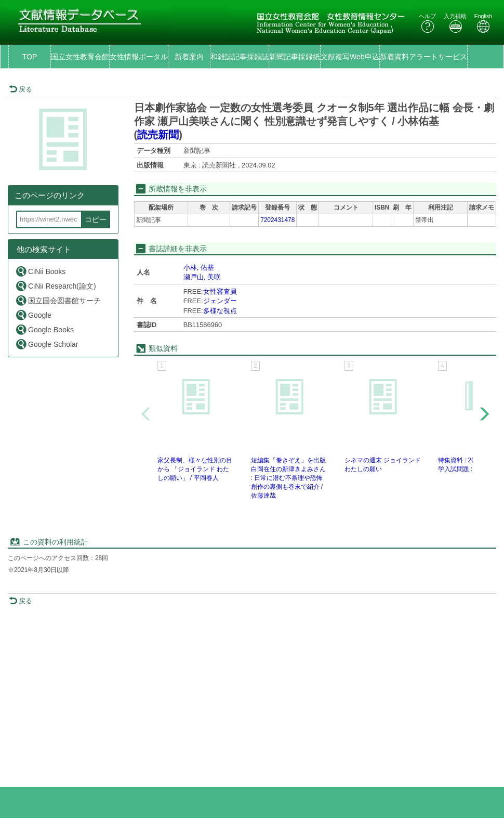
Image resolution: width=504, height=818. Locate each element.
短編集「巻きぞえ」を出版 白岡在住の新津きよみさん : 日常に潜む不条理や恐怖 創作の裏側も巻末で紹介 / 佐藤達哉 (288, 478)
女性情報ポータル (139, 57)
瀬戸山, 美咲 (202, 277)
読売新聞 (158, 135)
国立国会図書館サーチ (58, 300)
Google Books (44, 329)
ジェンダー (220, 301)
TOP (30, 57)
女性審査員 (220, 291)
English (483, 23)
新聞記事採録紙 (295, 57)
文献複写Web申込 (350, 57)
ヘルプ (427, 23)
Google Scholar (47, 344)
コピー (96, 219)
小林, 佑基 (199, 268)
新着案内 (189, 57)
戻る (21, 89)
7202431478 (277, 220)
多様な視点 (220, 311)
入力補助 (455, 23)
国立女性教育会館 (80, 57)
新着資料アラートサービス (423, 57)
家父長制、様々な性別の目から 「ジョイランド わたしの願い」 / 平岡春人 (195, 469)
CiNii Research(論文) (56, 286)
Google (33, 315)
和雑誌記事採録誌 (240, 57)
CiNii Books (40, 271)
